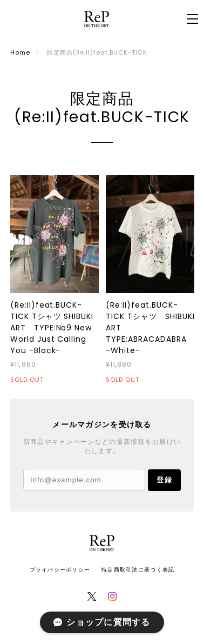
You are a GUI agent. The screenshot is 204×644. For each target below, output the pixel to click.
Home (20, 52)
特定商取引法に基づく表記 (138, 570)
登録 (164, 480)
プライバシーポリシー (60, 570)
